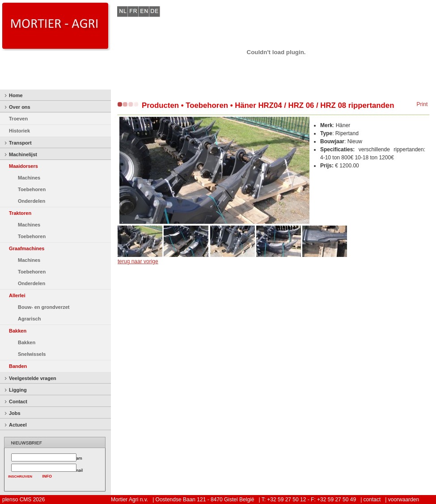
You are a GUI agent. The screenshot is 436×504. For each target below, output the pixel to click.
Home (16, 95)
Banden (18, 366)
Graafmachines (27, 248)
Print (422, 104)
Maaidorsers (23, 166)
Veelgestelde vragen (33, 378)
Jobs (15, 413)
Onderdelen (32, 201)
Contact (18, 401)
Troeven (18, 119)
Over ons (20, 107)
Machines (29, 178)
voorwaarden (404, 500)
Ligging (18, 390)
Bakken (18, 331)
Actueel (18, 425)
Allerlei (17, 295)
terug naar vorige (138, 261)
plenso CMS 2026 (23, 500)
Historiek (19, 131)
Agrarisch (29, 319)
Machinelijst (23, 154)
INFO (47, 476)
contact (372, 500)
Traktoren (20, 213)
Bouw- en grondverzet (44, 307)
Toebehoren (32, 189)
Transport (20, 143)
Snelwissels (32, 354)
